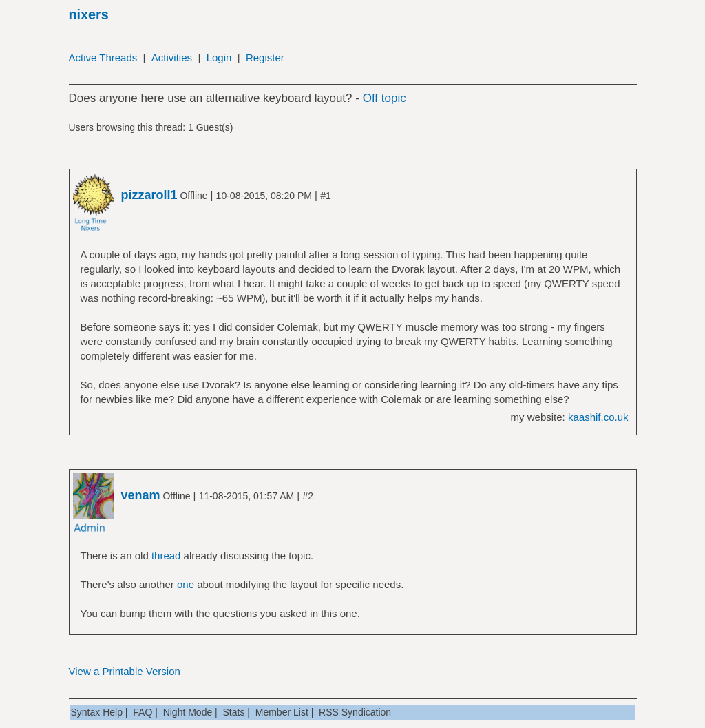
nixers (89, 14)
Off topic (385, 98)
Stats (234, 712)
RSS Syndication (355, 712)
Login (219, 58)
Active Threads (103, 58)
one (186, 584)
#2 (308, 496)
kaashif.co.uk (598, 417)
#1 (326, 196)
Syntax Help (97, 712)
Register (265, 58)
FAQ (143, 712)
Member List (282, 712)
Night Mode (188, 712)
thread (166, 555)
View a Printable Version (125, 671)
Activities (172, 58)
